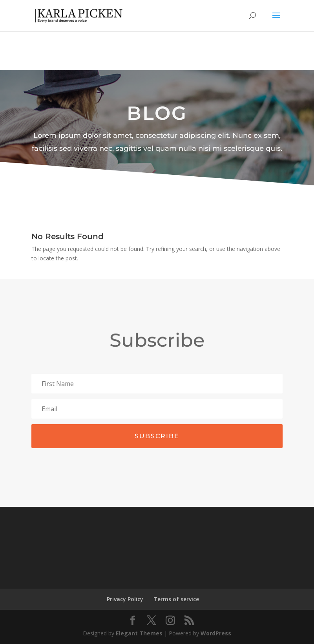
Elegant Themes (139, 633)
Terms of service (176, 599)
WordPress (216, 633)
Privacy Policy (125, 599)
